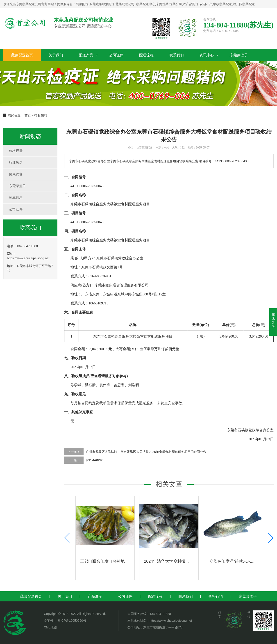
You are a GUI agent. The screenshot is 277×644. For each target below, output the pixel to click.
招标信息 (41, 115)
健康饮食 (16, 174)
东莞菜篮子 (239, 55)
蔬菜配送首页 (22, 55)
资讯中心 (207, 55)
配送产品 (86, 55)
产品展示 (95, 596)
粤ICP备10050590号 (71, 621)
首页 (28, 115)
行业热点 (16, 162)
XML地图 (50, 627)
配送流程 (146, 55)
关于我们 (56, 55)
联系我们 (177, 55)
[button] (271, 538)
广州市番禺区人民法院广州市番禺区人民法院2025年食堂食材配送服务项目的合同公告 (146, 452)
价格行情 (16, 151)
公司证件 (116, 55)
